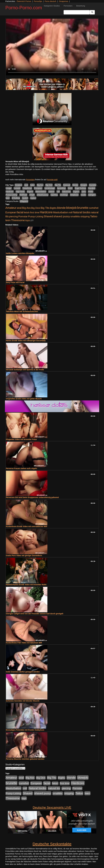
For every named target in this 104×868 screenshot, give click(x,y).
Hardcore (10, 192)
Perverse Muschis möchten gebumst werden (25, 759)
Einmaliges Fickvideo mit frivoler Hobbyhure (25, 730)
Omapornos (64, 1)
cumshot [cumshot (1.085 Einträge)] (94, 208)
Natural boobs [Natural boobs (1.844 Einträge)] (82, 212)
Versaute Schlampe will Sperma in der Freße (25, 370)
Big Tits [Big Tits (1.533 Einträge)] (45, 208)
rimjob (32, 195)
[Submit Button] (92, 12)
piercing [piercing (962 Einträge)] (13, 216)
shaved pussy (43, 195)
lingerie (30, 192)
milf (58, 192)
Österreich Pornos (24, 1)
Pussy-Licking (12, 195)
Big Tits (58, 185)
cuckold (17, 188)
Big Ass (40, 185)
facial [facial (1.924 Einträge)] (20, 212)
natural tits (66, 192)
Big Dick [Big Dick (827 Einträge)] (36, 208)
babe (32, 185)
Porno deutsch (50, 1)
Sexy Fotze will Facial (15, 282)
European (38, 188)
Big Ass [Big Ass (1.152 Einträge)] (26, 208)
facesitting (61, 188)
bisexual (67, 185)
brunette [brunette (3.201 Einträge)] (83, 208)
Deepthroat (27, 188)
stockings (64, 195)
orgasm (76, 192)
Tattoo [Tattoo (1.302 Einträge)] (94, 216)
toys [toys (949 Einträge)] (28, 220)
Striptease (74, 195)
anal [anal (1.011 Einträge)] (19, 208)
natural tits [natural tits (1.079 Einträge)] (54, 788)
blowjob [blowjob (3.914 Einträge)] (71, 208)
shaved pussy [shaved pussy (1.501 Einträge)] (62, 216)
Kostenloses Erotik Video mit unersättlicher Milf (27, 526)
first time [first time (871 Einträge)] (35, 212)
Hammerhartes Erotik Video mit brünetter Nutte (26, 585)
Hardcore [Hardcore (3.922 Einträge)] (46, 212)
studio (83, 195)
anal (26, 185)
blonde (75, 185)
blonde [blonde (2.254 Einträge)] (61, 208)
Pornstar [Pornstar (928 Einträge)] (23, 216)
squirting (54, 195)
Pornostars (68, 6)
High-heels (20, 192)
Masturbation (41, 192)
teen (8, 198)
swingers (92, 195)
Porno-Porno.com (24, 8)
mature (51, 192)
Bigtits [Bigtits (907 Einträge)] (53, 208)
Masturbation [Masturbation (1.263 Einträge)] (61, 212)
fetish (70, 188)
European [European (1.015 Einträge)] (11, 212)
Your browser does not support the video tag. (52, 47)
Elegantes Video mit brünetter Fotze (21, 439)
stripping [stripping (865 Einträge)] (85, 216)
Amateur (18, 185)
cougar (9, 188)
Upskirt (25, 198)
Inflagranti (24, 201)
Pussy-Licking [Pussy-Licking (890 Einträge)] (36, 216)
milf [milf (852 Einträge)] (71, 212)
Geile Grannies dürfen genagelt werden (23, 672)
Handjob (92, 188)
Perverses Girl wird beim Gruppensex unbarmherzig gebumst (32, 497)
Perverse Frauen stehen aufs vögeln (21, 468)
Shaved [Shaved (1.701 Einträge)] (48, 216)
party (84, 192)
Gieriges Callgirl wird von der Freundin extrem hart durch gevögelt (35, 614)
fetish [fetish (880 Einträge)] (27, 212)
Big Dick (49, 185)
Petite (91, 192)
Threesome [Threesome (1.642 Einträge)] (18, 220)
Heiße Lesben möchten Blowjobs (20, 253)
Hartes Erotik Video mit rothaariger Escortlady (26, 341)
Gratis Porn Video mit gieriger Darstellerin (24, 555)
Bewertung (81, 6)
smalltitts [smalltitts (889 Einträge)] (75, 216)
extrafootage (50, 188)
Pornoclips (38, 1)
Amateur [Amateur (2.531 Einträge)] (11, 208)
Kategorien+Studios (52, 6)
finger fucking (80, 188)
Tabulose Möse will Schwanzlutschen (22, 311)
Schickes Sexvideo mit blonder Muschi (23, 701)
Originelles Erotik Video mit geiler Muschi (24, 399)
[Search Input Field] (77, 12)
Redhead (23, 195)
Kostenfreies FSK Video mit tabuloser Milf (24, 643)
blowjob (84, 185)
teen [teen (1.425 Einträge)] (8, 220)
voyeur (33, 198)
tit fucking (16, 198)
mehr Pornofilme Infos (14, 174)
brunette (93, 185)
